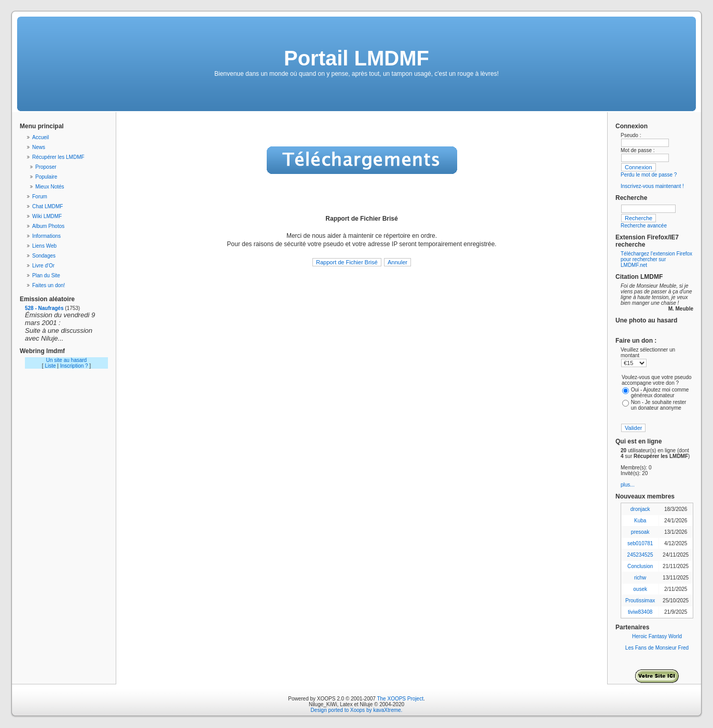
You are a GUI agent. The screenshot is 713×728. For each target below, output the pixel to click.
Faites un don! (49, 285)
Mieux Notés (50, 187)
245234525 (640, 555)
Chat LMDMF (47, 206)
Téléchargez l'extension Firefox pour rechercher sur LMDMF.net (656, 259)
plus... (628, 485)
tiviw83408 (640, 612)
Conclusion (640, 566)
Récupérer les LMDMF (58, 157)
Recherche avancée (644, 226)
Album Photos (48, 226)
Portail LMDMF (356, 58)
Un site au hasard (66, 360)
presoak (640, 532)
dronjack (640, 509)
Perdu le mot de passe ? (649, 175)
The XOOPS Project (400, 699)
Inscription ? (74, 366)
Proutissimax (640, 601)
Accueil (40, 137)
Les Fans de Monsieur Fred (657, 648)
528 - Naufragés (44, 308)
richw (640, 578)
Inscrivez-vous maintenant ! (652, 186)
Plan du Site (46, 275)
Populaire (46, 177)
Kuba (640, 521)
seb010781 (640, 543)
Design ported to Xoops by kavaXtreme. (357, 710)
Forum (40, 197)
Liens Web (44, 246)
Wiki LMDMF (47, 216)
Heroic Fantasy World (657, 636)
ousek (640, 589)
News (39, 147)
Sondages (44, 256)
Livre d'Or (43, 266)
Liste (50, 366)
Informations (46, 236)
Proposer (46, 167)
